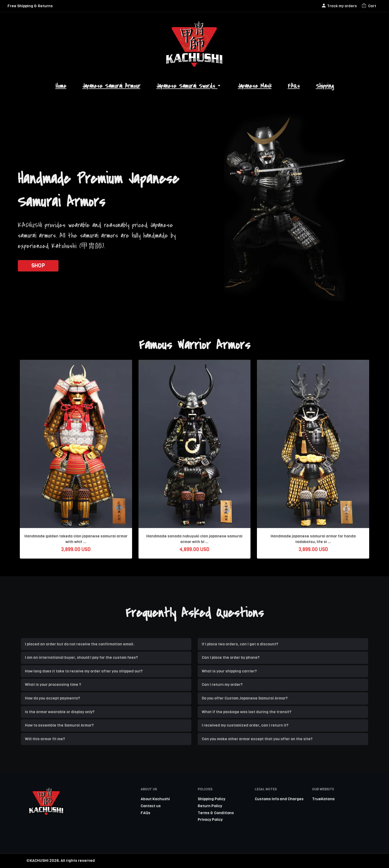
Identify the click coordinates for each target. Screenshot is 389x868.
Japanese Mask (255, 86)
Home (61, 86)
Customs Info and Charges (279, 799)
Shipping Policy (212, 799)
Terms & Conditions (216, 813)
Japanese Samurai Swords (189, 86)
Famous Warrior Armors (195, 345)
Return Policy (210, 806)
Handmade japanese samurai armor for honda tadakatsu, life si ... (313, 539)
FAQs (294, 86)
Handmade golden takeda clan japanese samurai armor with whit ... (76, 539)
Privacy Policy (210, 820)
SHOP (38, 266)
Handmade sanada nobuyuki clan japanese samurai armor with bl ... (194, 539)
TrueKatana (323, 799)
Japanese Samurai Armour (111, 86)
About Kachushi (155, 799)
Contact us (151, 806)
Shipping (325, 86)
